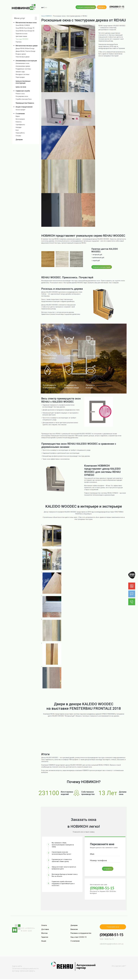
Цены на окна (21, 87)
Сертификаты (20, 125)
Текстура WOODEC (22, 39)
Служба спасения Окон (24, 99)
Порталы (19, 42)
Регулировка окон (22, 96)
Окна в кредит (20, 110)
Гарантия (45, 937)
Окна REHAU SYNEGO (23, 25)
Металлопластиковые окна (26, 23)
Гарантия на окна (21, 34)
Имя (92, 854)
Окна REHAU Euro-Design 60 (25, 31)
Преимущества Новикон (25, 103)
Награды (19, 127)
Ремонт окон (20, 94)
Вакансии (74, 929)
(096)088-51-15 (117, 7)
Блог (17, 130)
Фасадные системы (22, 74)
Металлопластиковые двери (27, 46)
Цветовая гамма (21, 36)
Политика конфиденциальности (25, 968)
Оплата (44, 925)
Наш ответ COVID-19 (78, 937)
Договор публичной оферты (24, 971)
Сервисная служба (23, 91)
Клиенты (19, 122)
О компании (20, 114)
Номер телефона (98, 860)
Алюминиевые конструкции (26, 61)
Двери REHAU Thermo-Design (25, 51)
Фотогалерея (20, 119)
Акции (44, 941)
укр (46, 7)
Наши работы (20, 133)
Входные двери (21, 54)
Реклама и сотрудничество (81, 933)
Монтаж (44, 933)
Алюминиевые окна (22, 63)
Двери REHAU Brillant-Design (25, 49)
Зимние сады (20, 72)
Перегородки (20, 77)
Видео (18, 116)
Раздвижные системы (23, 69)
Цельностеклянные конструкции (23, 82)
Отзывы (18, 136)
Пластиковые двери (23, 57)
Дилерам (19, 139)
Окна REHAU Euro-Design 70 (25, 28)
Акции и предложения (24, 107)
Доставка (45, 929)
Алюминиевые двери (23, 66)
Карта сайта (17, 966)
